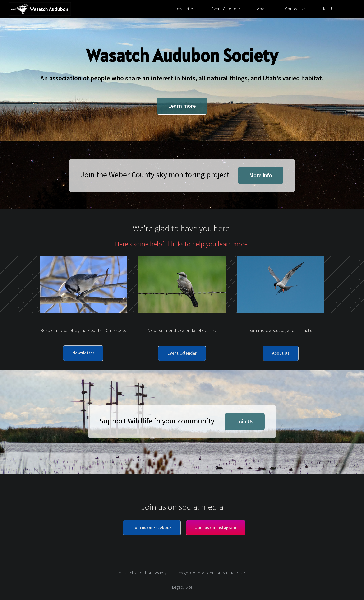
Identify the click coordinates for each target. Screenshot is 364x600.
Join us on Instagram (216, 528)
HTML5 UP (235, 573)
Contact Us (295, 9)
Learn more (182, 106)
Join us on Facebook (152, 528)
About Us (281, 353)
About (263, 9)
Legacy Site (182, 587)
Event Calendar (226, 9)
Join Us (329, 9)
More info (261, 175)
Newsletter (184, 9)
